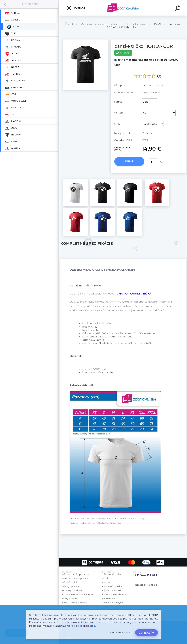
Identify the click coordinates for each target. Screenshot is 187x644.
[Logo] (123, 8)
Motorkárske (30, 4)
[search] (178, 9)
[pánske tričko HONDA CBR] (86, 41)
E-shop (76, 8)
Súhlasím (146, 633)
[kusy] (153, 162)
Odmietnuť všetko (121, 633)
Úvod (69, 24)
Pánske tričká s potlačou (99, 24)
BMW (157, 24)
